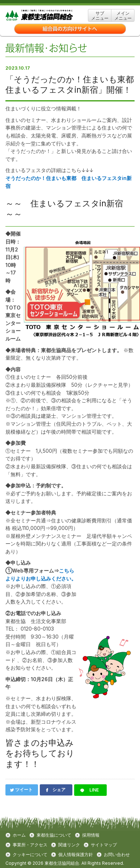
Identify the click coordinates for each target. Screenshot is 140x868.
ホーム (19, 835)
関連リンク (69, 845)
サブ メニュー (100, 16)
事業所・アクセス (30, 845)
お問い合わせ (117, 855)
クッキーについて (30, 855)
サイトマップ (104, 845)
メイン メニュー (123, 16)
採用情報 (91, 835)
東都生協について (54, 835)
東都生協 (50, 15)
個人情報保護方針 (76, 855)
